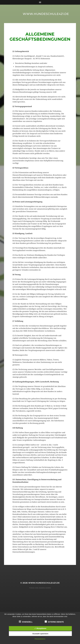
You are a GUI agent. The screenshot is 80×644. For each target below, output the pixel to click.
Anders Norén (45, 588)
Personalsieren (40, 639)
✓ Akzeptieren (40, 628)
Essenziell (26, 622)
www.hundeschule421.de (46, 14)
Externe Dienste (54, 622)
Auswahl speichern (40, 634)
